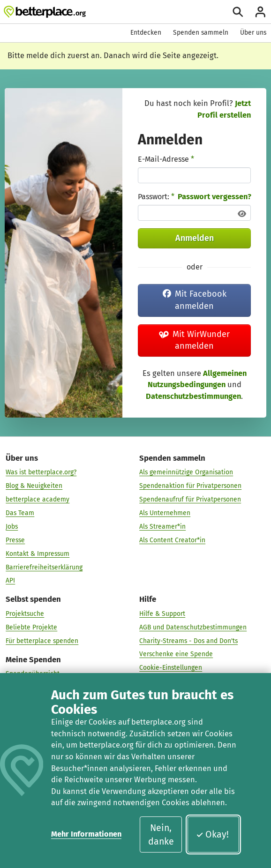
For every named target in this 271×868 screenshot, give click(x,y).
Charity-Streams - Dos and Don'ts (188, 640)
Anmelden (195, 238)
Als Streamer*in (162, 527)
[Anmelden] (260, 12)
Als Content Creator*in (172, 540)
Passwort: (156, 197)
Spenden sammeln (201, 33)
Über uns (253, 33)
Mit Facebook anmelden (195, 300)
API (10, 580)
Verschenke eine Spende (176, 654)
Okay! (212, 834)
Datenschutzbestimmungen (193, 396)
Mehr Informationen (86, 834)
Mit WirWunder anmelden (195, 340)
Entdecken (146, 33)
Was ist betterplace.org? (41, 472)
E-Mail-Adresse (166, 159)
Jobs (12, 527)
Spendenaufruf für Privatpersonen (190, 499)
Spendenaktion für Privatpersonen (190, 486)
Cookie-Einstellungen (171, 668)
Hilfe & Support (162, 614)
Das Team (20, 513)
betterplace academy (38, 499)
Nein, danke (161, 835)
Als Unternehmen (165, 513)
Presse (15, 540)
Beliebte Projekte (31, 627)
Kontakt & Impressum (38, 553)
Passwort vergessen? (215, 197)
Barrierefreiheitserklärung (44, 567)
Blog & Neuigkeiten (34, 486)
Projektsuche (25, 614)
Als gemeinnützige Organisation (186, 472)
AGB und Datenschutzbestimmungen (193, 627)
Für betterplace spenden (42, 640)
